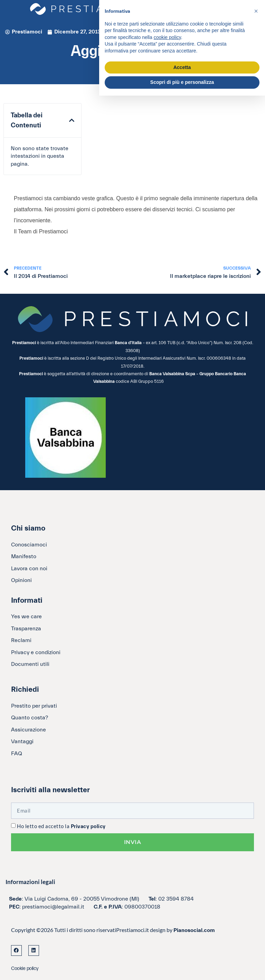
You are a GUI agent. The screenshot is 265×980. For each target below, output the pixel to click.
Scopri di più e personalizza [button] (182, 82)
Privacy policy (88, 827)
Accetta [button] (182, 67)
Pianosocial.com (194, 930)
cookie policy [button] (167, 37)
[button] (72, 120)
